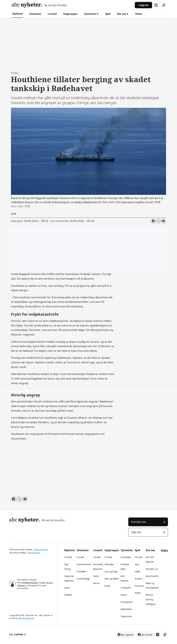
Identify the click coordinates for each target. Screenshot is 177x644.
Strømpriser (127, 602)
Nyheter (18, 14)
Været (124, 595)
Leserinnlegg (83, 579)
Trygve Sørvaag (40, 550)
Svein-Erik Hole (34, 553)
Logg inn (143, 5)
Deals (107, 586)
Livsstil (52, 14)
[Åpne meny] (156, 5)
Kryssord (139, 586)
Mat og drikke (112, 579)
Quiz (137, 564)
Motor (97, 583)
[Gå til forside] (40, 5)
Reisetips (109, 564)
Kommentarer (84, 564)
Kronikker (82, 571)
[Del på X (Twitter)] (158, 221)
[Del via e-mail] (163, 221)
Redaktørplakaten (30, 583)
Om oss (122, 14)
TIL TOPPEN (16, 635)
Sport (67, 588)
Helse (96, 576)
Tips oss (136, 532)
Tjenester (90, 14)
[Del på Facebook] (153, 221)
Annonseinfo (152, 576)
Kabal (138, 593)
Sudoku (139, 579)
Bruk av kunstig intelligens (151, 599)
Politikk (68, 595)
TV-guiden (126, 588)
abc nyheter (127, 635)
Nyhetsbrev (126, 609)
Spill (108, 14)
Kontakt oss (138, 522)
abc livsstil (147, 635)
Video (139, 14)
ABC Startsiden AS (26, 618)
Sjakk (137, 571)
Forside (68, 557)
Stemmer (35, 14)
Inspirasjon (70, 14)
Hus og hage (111, 571)
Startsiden (126, 557)
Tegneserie (126, 616)
